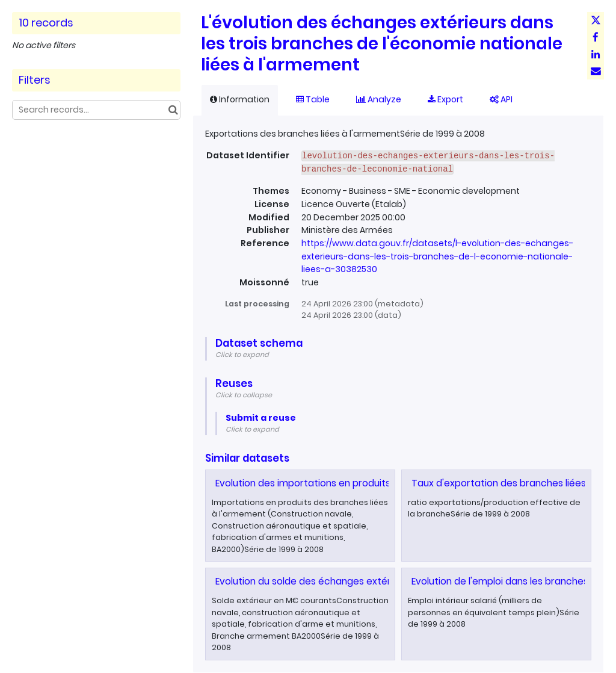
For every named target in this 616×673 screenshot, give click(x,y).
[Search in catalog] (173, 110)
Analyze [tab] (379, 99)
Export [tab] (445, 99)
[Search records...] (96, 110)
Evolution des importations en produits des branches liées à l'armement (379, 483)
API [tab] (501, 99)
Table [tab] (313, 99)
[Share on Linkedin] (596, 54)
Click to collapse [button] (244, 395)
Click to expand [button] (242, 355)
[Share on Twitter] (596, 20)
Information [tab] (240, 99)
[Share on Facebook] (596, 37)
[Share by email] (596, 71)
